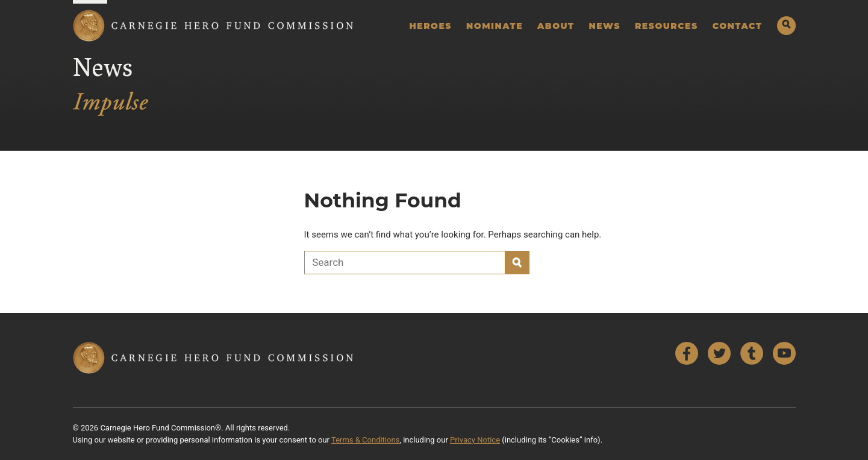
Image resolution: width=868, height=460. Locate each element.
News (604, 26)
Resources (667, 26)
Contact (738, 26)
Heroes (430, 26)
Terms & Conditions (365, 440)
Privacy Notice (475, 440)
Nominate (495, 26)
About (556, 26)
